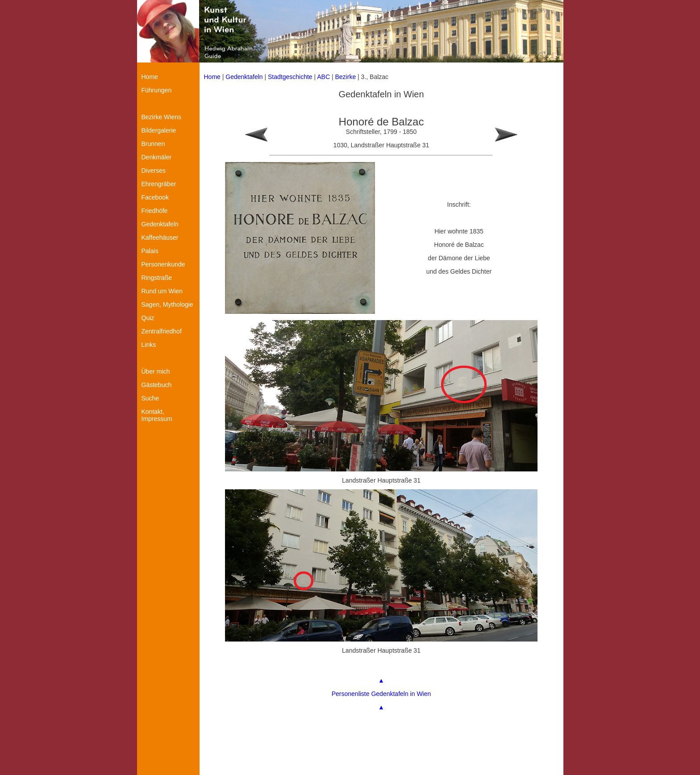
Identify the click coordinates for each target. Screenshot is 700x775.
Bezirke (346, 77)
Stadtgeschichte (290, 77)
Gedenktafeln (244, 77)
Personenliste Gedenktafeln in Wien (381, 694)
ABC (323, 77)
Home (212, 77)
